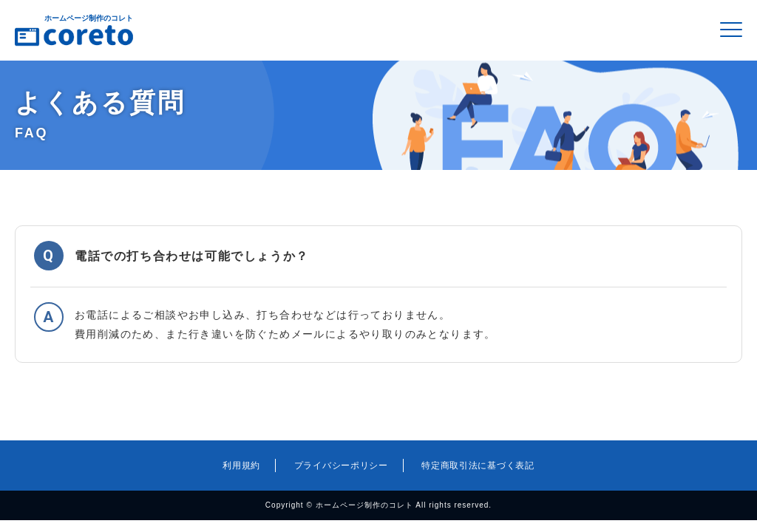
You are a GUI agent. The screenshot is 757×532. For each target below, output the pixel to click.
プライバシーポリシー (341, 465)
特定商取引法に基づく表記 (478, 465)
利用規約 (241, 465)
